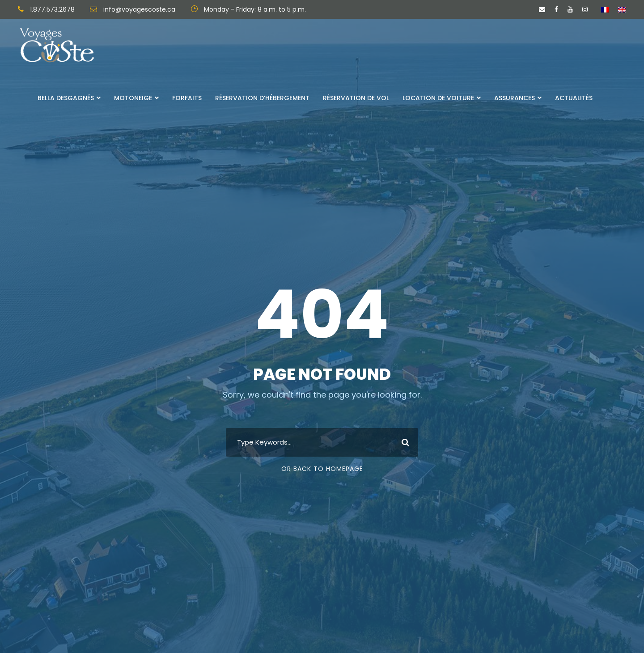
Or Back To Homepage (322, 469)
